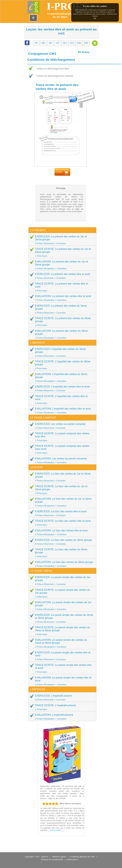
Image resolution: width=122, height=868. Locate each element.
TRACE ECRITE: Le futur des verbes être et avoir (61, 523)
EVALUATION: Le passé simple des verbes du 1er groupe (61, 606)
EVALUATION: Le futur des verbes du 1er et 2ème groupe (61, 502)
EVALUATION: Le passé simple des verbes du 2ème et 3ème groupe (61, 643)
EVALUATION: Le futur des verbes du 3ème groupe (61, 564)
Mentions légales (59, 857)
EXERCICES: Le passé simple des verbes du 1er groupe (61, 581)
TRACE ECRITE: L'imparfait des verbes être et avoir (61, 400)
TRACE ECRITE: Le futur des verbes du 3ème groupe (61, 553)
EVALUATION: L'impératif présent (61, 717)
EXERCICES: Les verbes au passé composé (61, 426)
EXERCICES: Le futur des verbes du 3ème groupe (61, 542)
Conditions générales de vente (83, 857)
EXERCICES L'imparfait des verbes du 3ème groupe (61, 352)
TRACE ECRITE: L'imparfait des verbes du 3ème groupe (61, 365)
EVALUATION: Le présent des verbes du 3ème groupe (61, 334)
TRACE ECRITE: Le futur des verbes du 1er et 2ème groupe (61, 490)
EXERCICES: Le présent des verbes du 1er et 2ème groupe (61, 240)
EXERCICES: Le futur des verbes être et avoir (61, 513)
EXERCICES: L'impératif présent (61, 698)
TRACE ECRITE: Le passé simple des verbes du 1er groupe (61, 593)
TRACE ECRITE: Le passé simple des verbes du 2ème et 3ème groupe (61, 631)
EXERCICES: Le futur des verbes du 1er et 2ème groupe (61, 477)
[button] (36, 43)
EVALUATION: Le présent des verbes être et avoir (61, 298)
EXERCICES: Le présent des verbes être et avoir (61, 276)
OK (95, 18)
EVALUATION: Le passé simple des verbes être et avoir (61, 681)
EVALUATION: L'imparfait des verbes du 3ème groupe (61, 377)
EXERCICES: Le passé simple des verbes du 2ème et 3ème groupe (61, 618)
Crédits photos (73, 859)
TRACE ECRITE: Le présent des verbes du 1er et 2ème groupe (61, 252)
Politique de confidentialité (52, 859)
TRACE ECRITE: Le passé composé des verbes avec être (61, 437)
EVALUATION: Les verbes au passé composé (61, 460)
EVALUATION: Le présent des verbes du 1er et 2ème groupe (61, 265)
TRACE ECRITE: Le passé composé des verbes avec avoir (61, 449)
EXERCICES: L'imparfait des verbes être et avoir (61, 388)
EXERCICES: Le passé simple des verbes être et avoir (61, 656)
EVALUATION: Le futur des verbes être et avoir (61, 532)
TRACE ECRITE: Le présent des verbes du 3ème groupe (61, 322)
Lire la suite (55, 830)
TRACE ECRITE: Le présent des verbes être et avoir (61, 287)
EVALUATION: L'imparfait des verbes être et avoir (61, 410)
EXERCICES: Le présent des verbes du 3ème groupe (61, 309)
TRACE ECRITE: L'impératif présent (61, 707)
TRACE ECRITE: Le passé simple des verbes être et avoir (61, 668)
